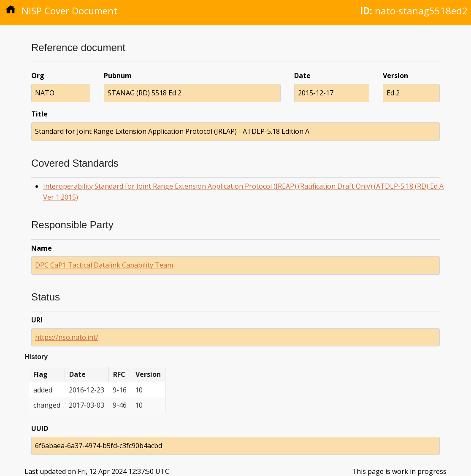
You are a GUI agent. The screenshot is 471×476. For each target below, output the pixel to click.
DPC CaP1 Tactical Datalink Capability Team (104, 265)
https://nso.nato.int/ (67, 337)
